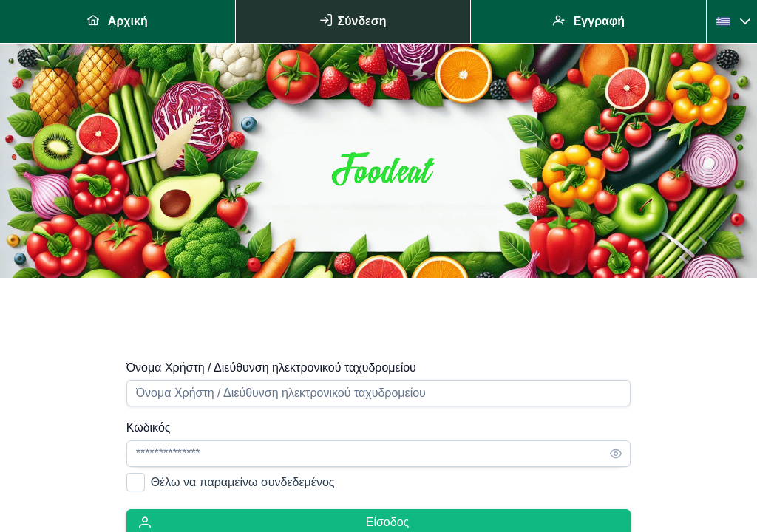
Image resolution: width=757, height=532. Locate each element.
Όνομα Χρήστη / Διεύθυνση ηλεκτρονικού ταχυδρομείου (271, 368)
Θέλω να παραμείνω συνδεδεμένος (243, 482)
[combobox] (726, 21)
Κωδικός (149, 427)
